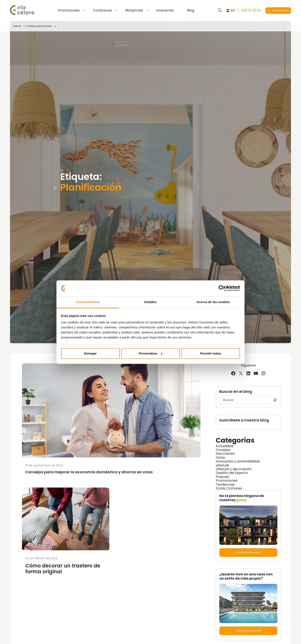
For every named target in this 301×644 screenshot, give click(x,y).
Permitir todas (211, 353)
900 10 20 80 (249, 10)
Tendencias (225, 485)
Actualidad (224, 446)
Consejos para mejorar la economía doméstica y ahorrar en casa (89, 472)
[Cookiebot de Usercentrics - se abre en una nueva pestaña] (222, 288)
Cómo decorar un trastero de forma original (63, 569)
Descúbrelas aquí (248, 552)
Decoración (225, 454)
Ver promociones (248, 631)
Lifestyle (222, 465)
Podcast (223, 477)
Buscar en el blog (236, 392)
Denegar (90, 353)
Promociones (69, 10)
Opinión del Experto (232, 473)
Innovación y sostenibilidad (238, 461)
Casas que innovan (39, 26)
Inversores (165, 10)
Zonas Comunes (229, 488)
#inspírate (134, 10)
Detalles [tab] (150, 302)
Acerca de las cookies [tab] (213, 302)
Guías (220, 458)
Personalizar (151, 353)
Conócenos (102, 10)
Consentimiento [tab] (88, 302)
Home (17, 26)
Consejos (223, 450)
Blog (191, 10)
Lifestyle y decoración (234, 469)
